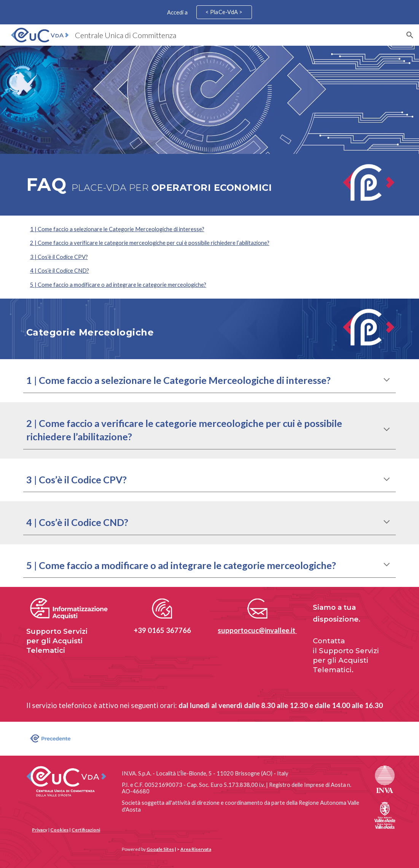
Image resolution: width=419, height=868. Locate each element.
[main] (178, 185)
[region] (209, 12)
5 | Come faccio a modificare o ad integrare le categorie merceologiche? (118, 285)
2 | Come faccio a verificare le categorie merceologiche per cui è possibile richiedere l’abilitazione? (150, 243)
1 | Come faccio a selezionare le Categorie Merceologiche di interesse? (117, 229)
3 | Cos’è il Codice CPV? (59, 257)
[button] (410, 35)
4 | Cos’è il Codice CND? (60, 271)
